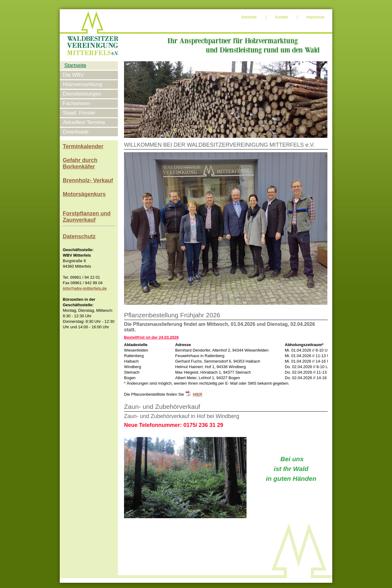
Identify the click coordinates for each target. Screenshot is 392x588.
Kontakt (282, 17)
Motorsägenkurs (84, 194)
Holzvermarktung (83, 84)
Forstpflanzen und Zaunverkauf (87, 217)
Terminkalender (83, 146)
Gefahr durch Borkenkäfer (80, 163)
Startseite (249, 17)
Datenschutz (79, 236)
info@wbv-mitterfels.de (85, 288)
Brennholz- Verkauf (88, 180)
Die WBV (73, 75)
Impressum (316, 17)
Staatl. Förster (79, 113)
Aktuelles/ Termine (84, 122)
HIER (197, 394)
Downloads (76, 132)
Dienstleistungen (82, 94)
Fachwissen (77, 103)
